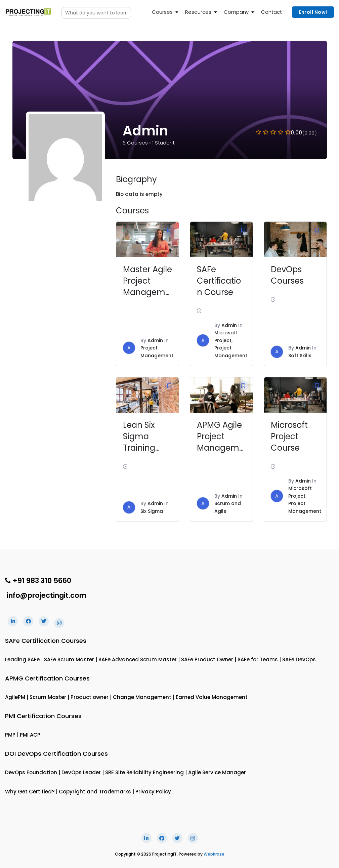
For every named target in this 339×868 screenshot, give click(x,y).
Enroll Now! (313, 12)
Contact (271, 12)
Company (236, 12)
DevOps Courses (287, 275)
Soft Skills (300, 356)
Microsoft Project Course (289, 436)
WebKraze (214, 854)
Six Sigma (152, 511)
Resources (198, 12)
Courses (162, 12)
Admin (155, 340)
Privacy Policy (153, 792)
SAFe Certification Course (219, 281)
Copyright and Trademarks (95, 792)
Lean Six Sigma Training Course (139, 442)
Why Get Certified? (30, 792)
